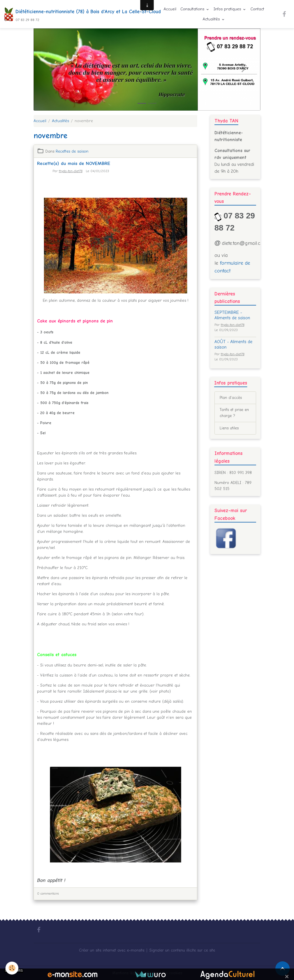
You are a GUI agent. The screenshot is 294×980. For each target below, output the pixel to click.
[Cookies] (12, 968)
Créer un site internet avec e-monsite (110, 950)
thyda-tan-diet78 (71, 171)
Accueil (170, 9)
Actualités (212, 19)
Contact (257, 9)
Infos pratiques (228, 9)
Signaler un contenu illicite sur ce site (184, 950)
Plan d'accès (231, 398)
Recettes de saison (73, 151)
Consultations (193, 9)
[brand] (78, 14)
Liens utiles (230, 429)
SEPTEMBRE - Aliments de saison (232, 315)
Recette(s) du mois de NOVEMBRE (74, 163)
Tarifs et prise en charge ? (235, 413)
